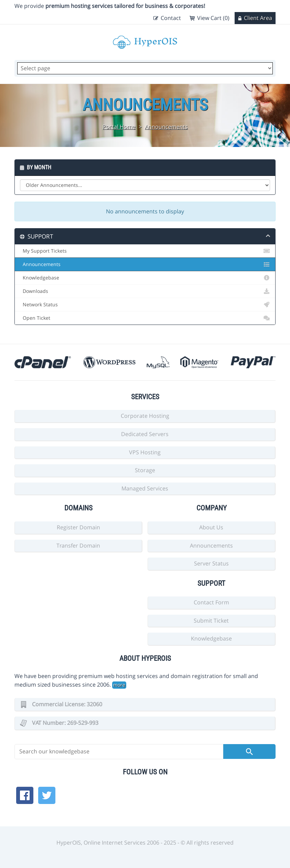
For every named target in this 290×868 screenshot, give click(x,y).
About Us (211, 527)
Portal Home (119, 127)
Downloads (145, 291)
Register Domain (78, 527)
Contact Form (211, 602)
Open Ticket (145, 318)
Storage (145, 470)
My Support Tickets (145, 251)
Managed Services (145, 488)
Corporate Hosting (145, 416)
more (119, 685)
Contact (171, 18)
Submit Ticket (211, 621)
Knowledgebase (145, 278)
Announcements (166, 127)
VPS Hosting (145, 452)
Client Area (258, 18)
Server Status (211, 563)
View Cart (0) (213, 18)
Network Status (145, 305)
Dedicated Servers (145, 434)
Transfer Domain (78, 546)
